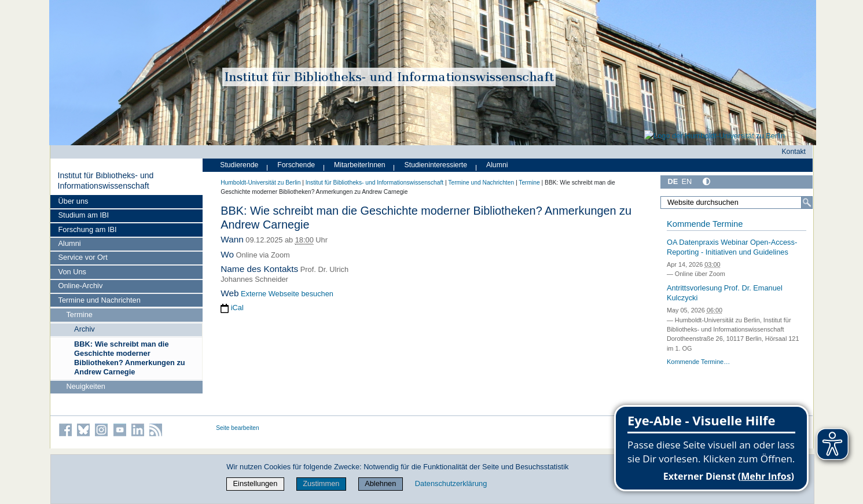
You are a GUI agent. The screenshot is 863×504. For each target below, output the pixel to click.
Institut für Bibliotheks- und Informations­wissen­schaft (105, 181)
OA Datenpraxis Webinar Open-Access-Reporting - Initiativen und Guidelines (732, 247)
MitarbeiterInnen (360, 165)
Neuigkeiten (86, 386)
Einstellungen (256, 483)
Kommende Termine (705, 224)
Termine (79, 314)
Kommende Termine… (698, 362)
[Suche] (807, 203)
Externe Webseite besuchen (287, 294)
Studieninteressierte (436, 165)
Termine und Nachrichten (100, 300)
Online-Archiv (81, 286)
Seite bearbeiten (238, 428)
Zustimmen (321, 483)
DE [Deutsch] (673, 181)
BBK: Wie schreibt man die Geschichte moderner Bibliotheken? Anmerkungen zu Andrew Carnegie (130, 358)
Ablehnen (380, 483)
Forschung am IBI (88, 229)
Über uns (74, 201)
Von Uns (72, 272)
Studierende (239, 165)
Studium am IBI (84, 215)
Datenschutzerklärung (451, 483)
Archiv (85, 329)
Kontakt (794, 152)
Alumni (70, 243)
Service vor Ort (83, 257)
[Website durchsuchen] (737, 203)
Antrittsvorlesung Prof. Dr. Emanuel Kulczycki (725, 293)
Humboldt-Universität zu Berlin (260, 183)
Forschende (296, 165)
